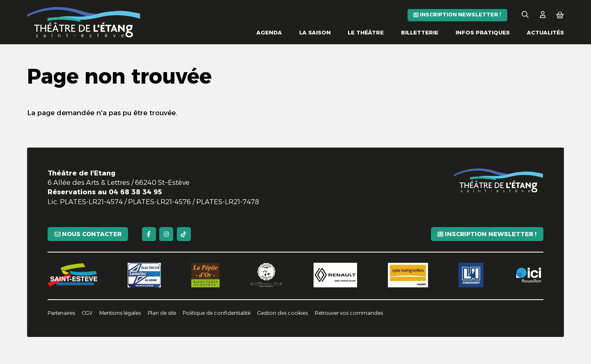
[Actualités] (545, 33)
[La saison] (315, 33)
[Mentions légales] (120, 313)
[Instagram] (166, 234)
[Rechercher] (525, 15)
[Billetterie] (420, 33)
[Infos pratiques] (483, 33)
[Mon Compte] (543, 15)
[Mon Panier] (560, 15)
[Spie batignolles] (408, 275)
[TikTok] (184, 234)
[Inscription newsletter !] (457, 15)
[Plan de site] (162, 313)
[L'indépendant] (471, 275)
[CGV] (87, 313)
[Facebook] (149, 234)
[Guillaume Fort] (266, 275)
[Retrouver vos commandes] (349, 313)
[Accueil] (84, 22)
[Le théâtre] (366, 33)
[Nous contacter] (88, 234)
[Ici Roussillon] (528, 275)
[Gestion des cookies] (283, 313)
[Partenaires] (61, 313)
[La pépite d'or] (205, 275)
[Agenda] (269, 33)
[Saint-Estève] (72, 275)
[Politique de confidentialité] (216, 313)
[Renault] (336, 275)
